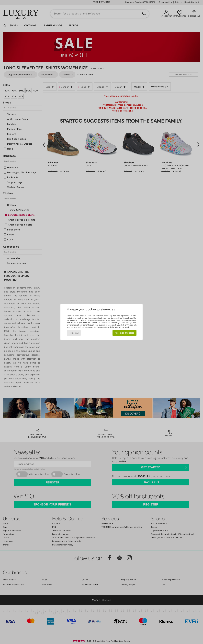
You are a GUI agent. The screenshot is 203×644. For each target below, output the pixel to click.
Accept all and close (125, 333)
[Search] (144, 14)
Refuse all (74, 333)
